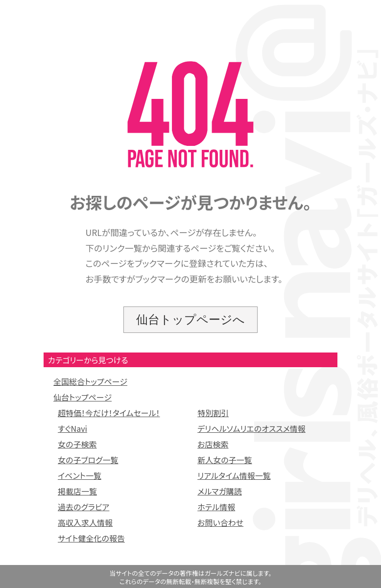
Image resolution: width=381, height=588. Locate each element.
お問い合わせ (220, 522)
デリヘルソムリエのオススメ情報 (251, 428)
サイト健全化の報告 (91, 538)
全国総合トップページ (90, 381)
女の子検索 (77, 444)
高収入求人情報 (85, 522)
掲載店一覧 (77, 491)
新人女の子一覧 (225, 460)
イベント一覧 (80, 475)
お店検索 (213, 444)
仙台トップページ (83, 397)
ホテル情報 (216, 507)
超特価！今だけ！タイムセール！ (109, 413)
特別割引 (213, 413)
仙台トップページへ (190, 319)
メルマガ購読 (220, 491)
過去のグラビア (83, 507)
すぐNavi (72, 428)
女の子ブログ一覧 (88, 460)
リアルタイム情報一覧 (234, 475)
